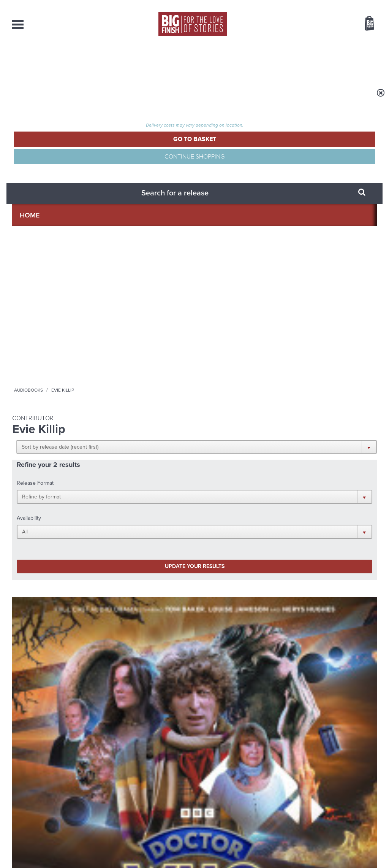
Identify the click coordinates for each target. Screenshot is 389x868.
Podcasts (269, 61)
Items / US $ (329, 24)
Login (335, 5)
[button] (232, 148)
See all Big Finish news (338, 581)
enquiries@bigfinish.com (209, 790)
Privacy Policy (28, 540)
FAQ (372, 790)
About (315, 61)
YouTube (296, 507)
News (224, 61)
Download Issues (359, 797)
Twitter (250, 507)
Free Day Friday (292, 594)
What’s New (176, 61)
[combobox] (308, 44)
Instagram (272, 507)
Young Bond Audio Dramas (123, 594)
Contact (358, 61)
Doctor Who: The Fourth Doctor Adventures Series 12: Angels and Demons (47, 354)
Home (56, 98)
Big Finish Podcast (278, 513)
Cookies (141, 848)
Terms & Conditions (173, 848)
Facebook (228, 507)
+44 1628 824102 (148, 783)
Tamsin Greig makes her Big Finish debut (314, 676)
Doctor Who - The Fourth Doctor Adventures (47, 333)
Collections (115, 61)
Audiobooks (86, 98)
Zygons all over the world (120, 670)
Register (359, 5)
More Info (53, 410)
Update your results (132, 210)
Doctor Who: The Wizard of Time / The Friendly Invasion (147, 351)
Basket (365, 24)
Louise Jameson (73, 373)
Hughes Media (51, 857)
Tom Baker (40, 373)
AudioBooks (53, 61)
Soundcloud (328, 507)
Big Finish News (47, 580)
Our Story (367, 784)
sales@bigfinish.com (140, 790)
